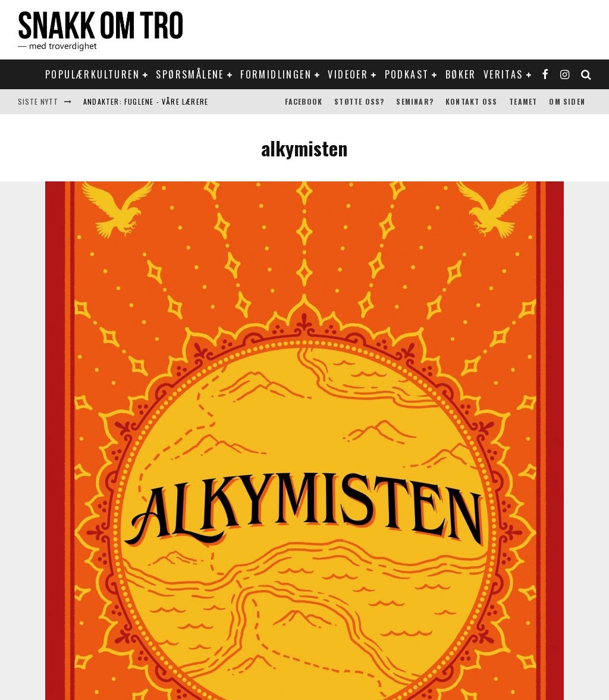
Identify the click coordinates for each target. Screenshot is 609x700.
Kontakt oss (471, 101)
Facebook (304, 101)
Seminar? (415, 101)
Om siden (567, 101)
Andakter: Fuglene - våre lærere (146, 101)
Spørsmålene (190, 74)
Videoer (348, 74)
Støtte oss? (359, 101)
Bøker (461, 74)
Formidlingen (276, 74)
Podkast (407, 74)
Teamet (523, 101)
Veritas (503, 74)
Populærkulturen (92, 74)
